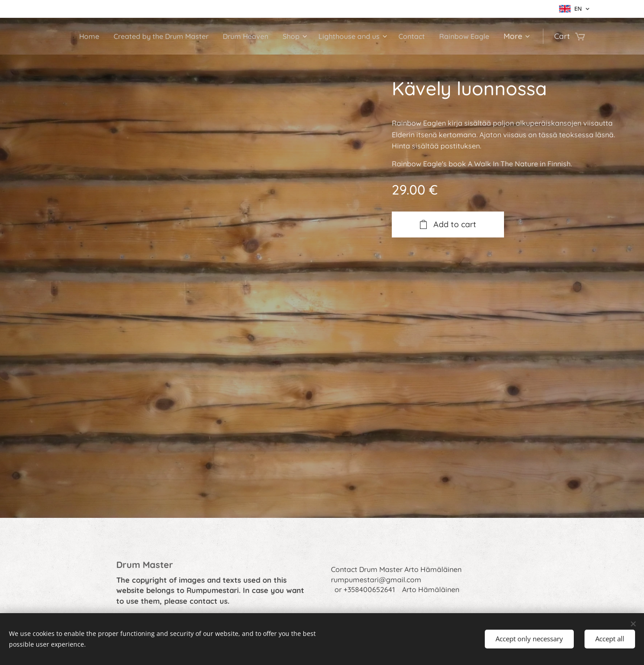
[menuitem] (78, 36)
